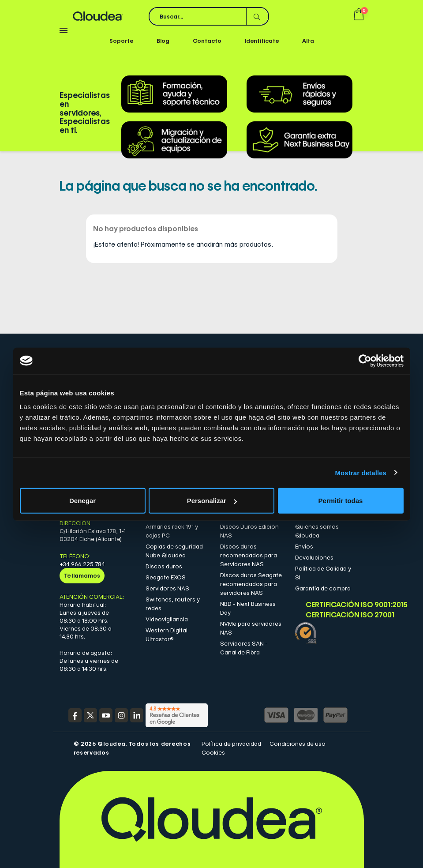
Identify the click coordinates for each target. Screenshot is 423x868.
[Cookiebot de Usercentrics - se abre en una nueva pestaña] (365, 361)
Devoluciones (314, 557)
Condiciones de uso (298, 744)
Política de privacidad (231, 744)
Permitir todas (341, 501)
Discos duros (164, 566)
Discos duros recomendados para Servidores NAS (249, 555)
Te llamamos (82, 575)
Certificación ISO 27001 (331, 615)
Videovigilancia (167, 619)
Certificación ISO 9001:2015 (331, 605)
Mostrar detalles (361, 472)
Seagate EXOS (166, 577)
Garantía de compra (323, 588)
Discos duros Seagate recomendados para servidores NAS (251, 584)
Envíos (304, 546)
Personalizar (212, 501)
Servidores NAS (167, 588)
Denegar (82, 501)
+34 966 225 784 (82, 564)
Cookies (213, 752)
